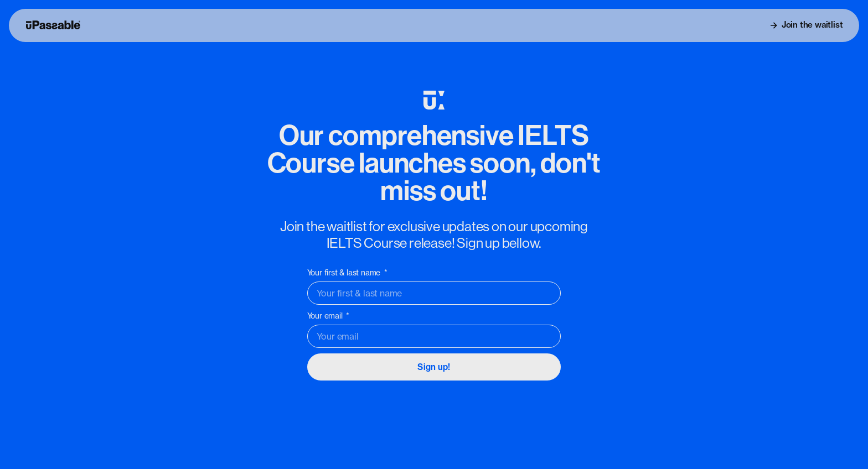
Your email (326, 316)
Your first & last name (345, 273)
